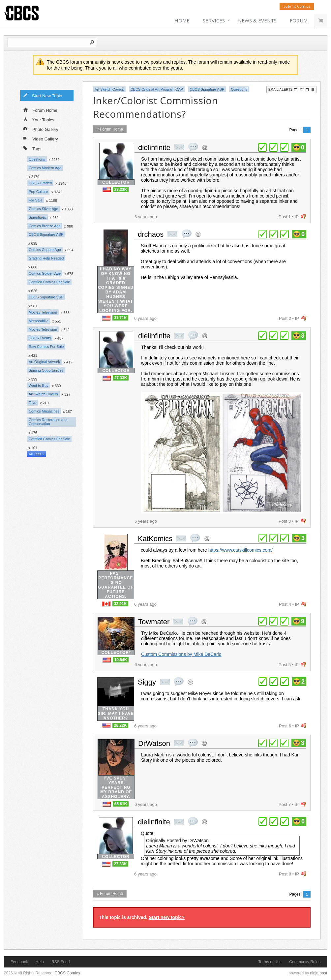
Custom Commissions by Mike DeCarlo (181, 654)
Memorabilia (39, 321)
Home (182, 20)
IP (297, 217)
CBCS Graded (40, 183)
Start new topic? (167, 917)
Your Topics (39, 119)
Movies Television (43, 312)
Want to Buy (39, 385)
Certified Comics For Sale (49, 282)
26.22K (120, 725)
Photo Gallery (41, 129)
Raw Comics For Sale (46, 347)
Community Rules (305, 962)
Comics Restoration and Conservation (48, 422)
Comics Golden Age (45, 273)
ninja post (319, 973)
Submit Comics (297, 6)
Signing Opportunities (46, 370)
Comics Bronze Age (45, 226)
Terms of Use (270, 962)
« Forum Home (110, 129)
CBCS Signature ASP (46, 234)
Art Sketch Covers (43, 394)
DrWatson (154, 743)
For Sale (36, 200)
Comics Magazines (44, 411)
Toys (32, 403)
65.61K (121, 804)
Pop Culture (38, 192)
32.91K (120, 604)
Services (214, 20)
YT (304, 90)
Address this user (205, 147)
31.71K (120, 318)
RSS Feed (60, 962)
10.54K (121, 660)
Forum (299, 20)
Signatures (37, 217)
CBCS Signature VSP (46, 297)
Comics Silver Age (43, 209)
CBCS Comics (67, 973)
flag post (303, 217)
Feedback (19, 962)
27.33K (121, 190)
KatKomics (155, 539)
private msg (179, 147)
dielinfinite (154, 148)
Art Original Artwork (44, 362)
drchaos (151, 234)
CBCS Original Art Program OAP (157, 89)
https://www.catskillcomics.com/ (241, 550)
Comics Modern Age (45, 168)
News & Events (257, 20)
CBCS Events (40, 338)
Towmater (154, 622)
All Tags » (37, 454)
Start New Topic (43, 95)
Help (40, 962)
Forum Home (40, 110)
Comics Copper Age (45, 250)
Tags (32, 148)
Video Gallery (41, 138)
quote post (193, 147)
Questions (37, 159)
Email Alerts (283, 90)
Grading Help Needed (46, 258)
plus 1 (262, 147)
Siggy (147, 682)
